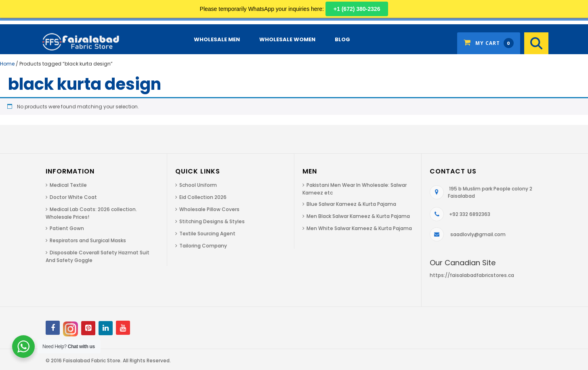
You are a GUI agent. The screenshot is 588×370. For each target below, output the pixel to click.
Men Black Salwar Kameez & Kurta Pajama (358, 216)
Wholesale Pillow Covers (209, 209)
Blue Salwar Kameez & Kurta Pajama (351, 204)
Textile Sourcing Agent (207, 234)
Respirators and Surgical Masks (88, 240)
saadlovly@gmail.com (478, 234)
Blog (342, 39)
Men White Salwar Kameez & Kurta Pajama (359, 228)
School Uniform (198, 185)
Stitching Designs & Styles (212, 221)
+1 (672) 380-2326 (357, 9)
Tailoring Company (203, 246)
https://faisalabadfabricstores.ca (472, 275)
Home (7, 64)
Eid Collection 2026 (203, 197)
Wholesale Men (217, 39)
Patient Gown (67, 228)
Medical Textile (68, 185)
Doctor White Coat (73, 197)
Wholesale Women (287, 39)
